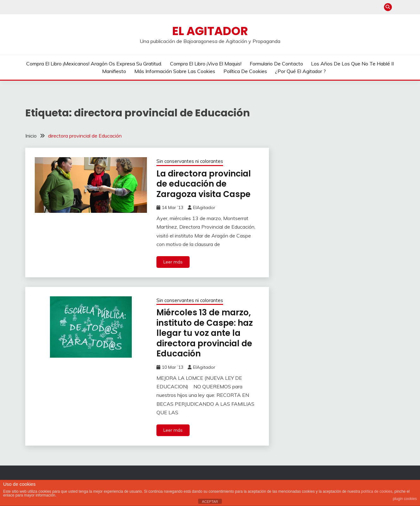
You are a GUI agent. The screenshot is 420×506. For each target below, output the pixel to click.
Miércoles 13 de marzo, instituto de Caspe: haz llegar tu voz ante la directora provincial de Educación (205, 333)
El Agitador (210, 31)
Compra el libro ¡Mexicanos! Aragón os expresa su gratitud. (94, 64)
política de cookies (377, 491)
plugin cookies (405, 499)
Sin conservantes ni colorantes (190, 161)
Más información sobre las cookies (175, 71)
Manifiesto (114, 71)
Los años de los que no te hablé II (352, 64)
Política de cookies (245, 71)
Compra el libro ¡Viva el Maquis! (206, 64)
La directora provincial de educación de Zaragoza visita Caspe (204, 184)
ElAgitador (204, 207)
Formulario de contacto (276, 64)
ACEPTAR (210, 502)
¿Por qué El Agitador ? (300, 71)
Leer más (173, 262)
